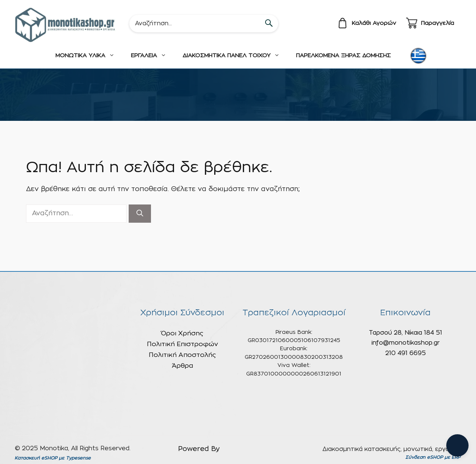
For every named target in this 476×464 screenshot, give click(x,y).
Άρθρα (182, 366)
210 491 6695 (406, 353)
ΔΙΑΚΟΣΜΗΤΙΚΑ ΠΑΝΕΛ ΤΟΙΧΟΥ (235, 56)
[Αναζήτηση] (140, 214)
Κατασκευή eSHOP (36, 458)
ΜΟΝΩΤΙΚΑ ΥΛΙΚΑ (89, 56)
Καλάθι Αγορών (374, 23)
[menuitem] (418, 56)
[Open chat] (457, 445)
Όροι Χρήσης (182, 333)
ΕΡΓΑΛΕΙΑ (153, 56)
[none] (419, 56)
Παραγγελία (438, 23)
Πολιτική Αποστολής (182, 355)
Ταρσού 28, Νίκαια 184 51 (406, 333)
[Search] (204, 23)
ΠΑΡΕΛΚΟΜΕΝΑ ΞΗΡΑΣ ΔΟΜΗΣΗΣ (343, 56)
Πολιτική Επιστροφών (182, 344)
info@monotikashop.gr (406, 343)
